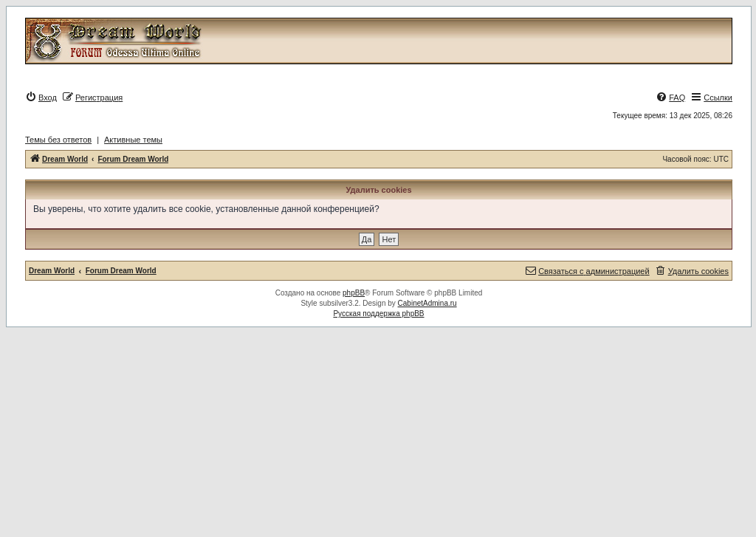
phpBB (354, 293)
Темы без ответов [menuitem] (58, 140)
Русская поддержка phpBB (378, 314)
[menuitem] (41, 98)
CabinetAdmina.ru (427, 303)
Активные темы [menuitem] (133, 140)
